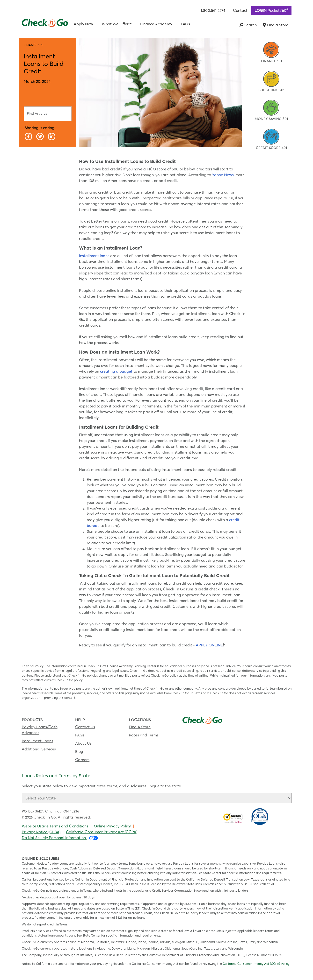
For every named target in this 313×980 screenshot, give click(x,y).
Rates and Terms (144, 735)
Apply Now (83, 24)
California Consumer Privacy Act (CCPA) (102, 832)
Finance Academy (156, 24)
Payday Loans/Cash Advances (40, 730)
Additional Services (39, 749)
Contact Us (85, 727)
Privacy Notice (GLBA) (41, 832)
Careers (82, 760)
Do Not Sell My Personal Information (60, 838)
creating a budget (116, 371)
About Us (83, 743)
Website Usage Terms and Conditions (55, 826)
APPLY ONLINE (209, 645)
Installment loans (94, 256)
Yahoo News (223, 175)
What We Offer (115, 24)
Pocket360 (271, 10)
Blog (79, 751)
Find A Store (140, 727)
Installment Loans (37, 741)
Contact (240, 10)
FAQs (185, 24)
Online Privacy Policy (112, 826)
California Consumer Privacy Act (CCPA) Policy (256, 964)
